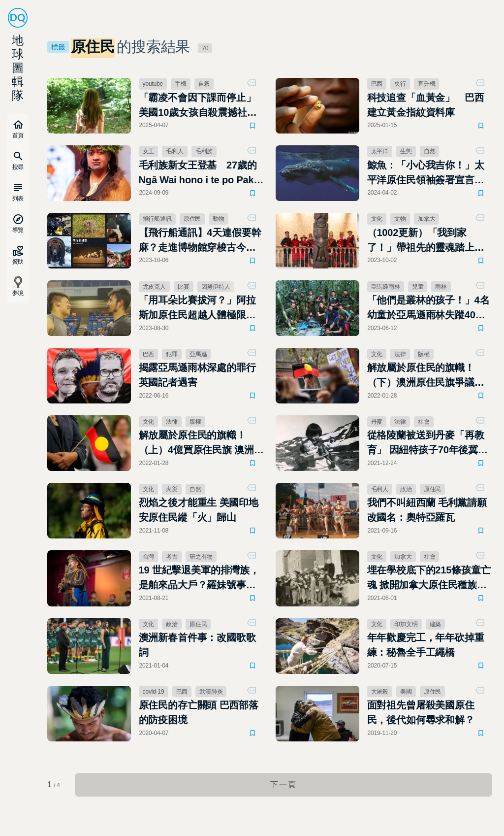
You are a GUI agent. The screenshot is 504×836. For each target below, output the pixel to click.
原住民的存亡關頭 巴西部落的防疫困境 (199, 712)
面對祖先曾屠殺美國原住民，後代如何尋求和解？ (421, 712)
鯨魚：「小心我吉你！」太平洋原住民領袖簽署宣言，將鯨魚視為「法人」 (426, 173)
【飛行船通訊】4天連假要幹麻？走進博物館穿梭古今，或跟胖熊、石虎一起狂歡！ (200, 241)
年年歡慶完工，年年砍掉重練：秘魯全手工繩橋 (426, 645)
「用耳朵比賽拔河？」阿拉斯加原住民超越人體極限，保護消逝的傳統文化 (197, 308)
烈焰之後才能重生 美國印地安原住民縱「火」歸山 (199, 510)
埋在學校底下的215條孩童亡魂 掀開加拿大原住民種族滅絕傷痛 (429, 578)
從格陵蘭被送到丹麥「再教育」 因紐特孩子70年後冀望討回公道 (427, 443)
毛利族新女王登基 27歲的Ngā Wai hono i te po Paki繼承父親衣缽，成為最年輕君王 (198, 173)
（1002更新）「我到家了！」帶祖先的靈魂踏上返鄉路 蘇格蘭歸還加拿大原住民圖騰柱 (426, 241)
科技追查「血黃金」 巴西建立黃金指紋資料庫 (426, 105)
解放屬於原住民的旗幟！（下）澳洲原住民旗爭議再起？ (426, 376)
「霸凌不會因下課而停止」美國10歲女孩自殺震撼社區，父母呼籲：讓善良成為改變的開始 (197, 106)
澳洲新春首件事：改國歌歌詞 (197, 645)
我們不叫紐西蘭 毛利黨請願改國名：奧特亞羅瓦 (427, 510)
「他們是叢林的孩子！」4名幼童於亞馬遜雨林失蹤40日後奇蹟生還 (428, 308)
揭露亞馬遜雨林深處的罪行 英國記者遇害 (197, 375)
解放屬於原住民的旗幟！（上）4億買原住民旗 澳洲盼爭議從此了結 (201, 443)
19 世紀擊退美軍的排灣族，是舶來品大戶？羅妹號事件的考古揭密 (199, 578)
